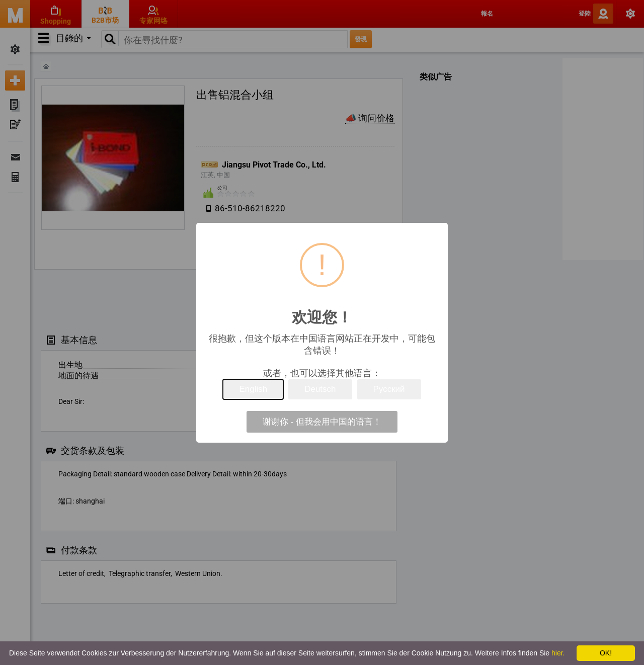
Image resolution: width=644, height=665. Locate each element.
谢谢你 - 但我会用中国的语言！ (322, 422)
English (253, 389)
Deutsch (320, 389)
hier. (558, 653)
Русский (389, 389)
